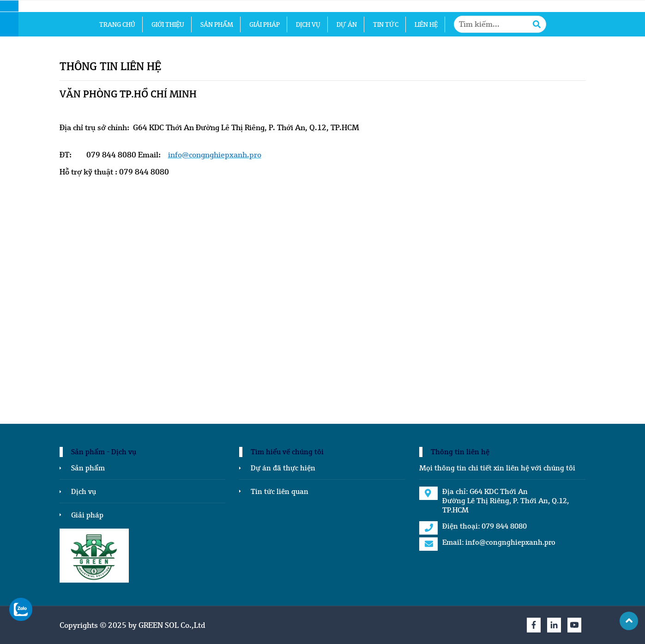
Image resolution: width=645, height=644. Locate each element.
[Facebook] (534, 625)
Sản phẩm (217, 24)
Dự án (347, 24)
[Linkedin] (554, 625)
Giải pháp (265, 24)
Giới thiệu (168, 24)
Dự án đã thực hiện (283, 468)
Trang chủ (117, 24)
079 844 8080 (504, 526)
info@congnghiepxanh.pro (510, 542)
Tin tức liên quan (280, 491)
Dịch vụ (308, 24)
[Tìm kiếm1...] (500, 24)
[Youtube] (574, 625)
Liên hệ (426, 24)
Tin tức (386, 24)
